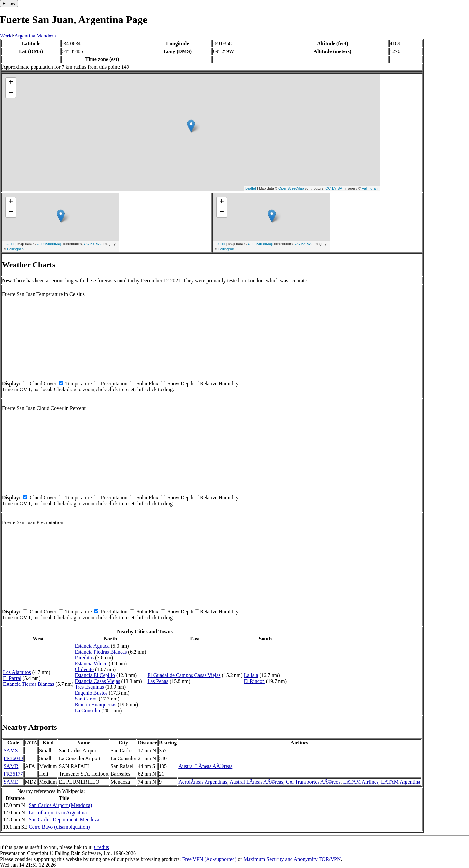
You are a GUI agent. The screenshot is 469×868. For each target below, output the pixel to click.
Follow (9, 3)
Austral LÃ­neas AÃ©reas (205, 766)
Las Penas (158, 681)
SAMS (11, 750)
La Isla (251, 675)
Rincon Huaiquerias (95, 705)
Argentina (25, 36)
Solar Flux (147, 383)
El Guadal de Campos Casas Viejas (184, 675)
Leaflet (251, 188)
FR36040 (13, 758)
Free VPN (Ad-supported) (209, 859)
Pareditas (84, 658)
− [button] (11, 93)
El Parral (12, 678)
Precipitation (114, 383)
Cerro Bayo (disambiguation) (59, 827)
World (7, 36)
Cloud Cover (43, 383)
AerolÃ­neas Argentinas (203, 782)
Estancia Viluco (91, 663)
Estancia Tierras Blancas (28, 684)
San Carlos (86, 699)
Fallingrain (370, 188)
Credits (101, 847)
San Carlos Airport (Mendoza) (60, 805)
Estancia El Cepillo (95, 675)
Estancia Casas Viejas (97, 681)
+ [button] (11, 83)
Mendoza (46, 36)
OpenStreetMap (291, 188)
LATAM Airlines (361, 782)
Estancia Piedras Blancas (101, 652)
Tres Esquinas (89, 687)
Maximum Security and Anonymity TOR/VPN (292, 859)
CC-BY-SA (334, 188)
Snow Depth (180, 383)
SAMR (11, 766)
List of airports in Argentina (58, 812)
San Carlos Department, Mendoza (64, 820)
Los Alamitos (17, 672)
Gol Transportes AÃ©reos (313, 782)
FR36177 (13, 774)
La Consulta (87, 710)
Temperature (79, 383)
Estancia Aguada (92, 646)
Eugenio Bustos (91, 693)
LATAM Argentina (401, 782)
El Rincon (254, 681)
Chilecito (84, 669)
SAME (11, 782)
